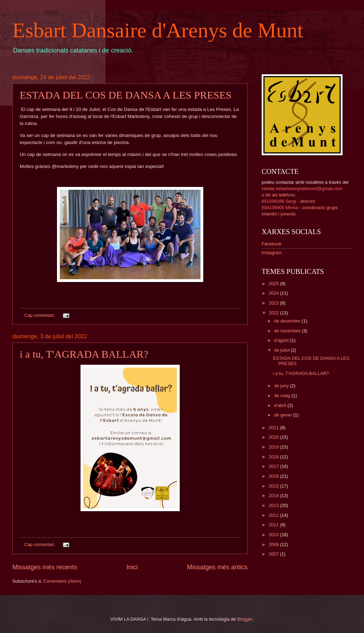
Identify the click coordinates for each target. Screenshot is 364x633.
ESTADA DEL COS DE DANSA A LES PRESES (126, 95)
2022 (274, 313)
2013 (274, 505)
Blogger (245, 619)
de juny (282, 386)
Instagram (272, 253)
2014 (274, 496)
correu (302, 189)
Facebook (272, 244)
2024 (274, 293)
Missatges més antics (217, 567)
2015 (274, 486)
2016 (274, 476)
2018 (274, 457)
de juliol (282, 350)
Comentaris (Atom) (62, 581)
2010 (274, 535)
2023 (274, 303)
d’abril (281, 405)
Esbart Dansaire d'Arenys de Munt (158, 30)
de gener (283, 415)
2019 (274, 447)
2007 (274, 554)
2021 (274, 428)
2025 (274, 284)
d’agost (282, 340)
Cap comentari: (40, 315)
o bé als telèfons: (279, 195)
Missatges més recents (45, 567)
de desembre (288, 321)
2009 (274, 544)
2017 (274, 466)
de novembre (288, 331)
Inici (132, 567)
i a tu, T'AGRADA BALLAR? (84, 354)
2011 (274, 525)
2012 (274, 515)
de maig (283, 396)
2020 (274, 437)
